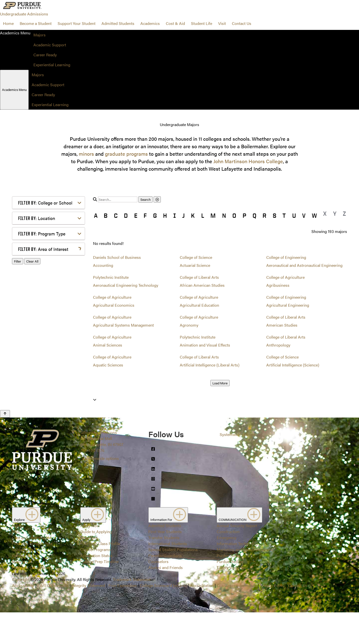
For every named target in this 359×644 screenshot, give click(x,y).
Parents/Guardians (165, 587)
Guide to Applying (96, 563)
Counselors (158, 593)
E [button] (136, 215)
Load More (220, 383)
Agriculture (36, 261)
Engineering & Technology (49, 299)
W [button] (314, 215)
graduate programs (126, 154)
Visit (222, 23)
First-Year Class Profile (100, 575)
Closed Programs (96, 581)
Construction (228, 563)
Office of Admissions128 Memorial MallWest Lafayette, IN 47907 (102, 470)
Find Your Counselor (30, 599)
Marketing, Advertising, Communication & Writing (49, 334)
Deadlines (89, 569)
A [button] (96, 215)
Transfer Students (164, 569)
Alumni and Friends (166, 599)
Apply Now (90, 557)
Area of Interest (43, 249)
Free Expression (123, 617)
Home (8, 23)
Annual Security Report (237, 557)
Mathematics (38, 345)
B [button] (106, 215)
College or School (45, 203)
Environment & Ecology (47, 307)
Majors (40, 35)
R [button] (264, 215)
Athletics (34, 269)
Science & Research (44, 375)
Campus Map (24, 587)
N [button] (224, 215)
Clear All (32, 413)
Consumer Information (237, 617)
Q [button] (254, 215)
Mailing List (22, 593)
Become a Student (36, 23)
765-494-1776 (92, 482)
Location (37, 218)
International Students (168, 575)
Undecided (36, 391)
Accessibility (23, 617)
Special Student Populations (173, 581)
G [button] (155, 215)
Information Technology (237, 575)
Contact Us (242, 23)
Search (145, 199)
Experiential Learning (52, 65)
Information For (168, 547)
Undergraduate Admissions (24, 14)
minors (86, 154)
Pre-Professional (41, 353)
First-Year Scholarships (32, 575)
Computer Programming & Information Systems (50, 288)
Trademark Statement (132, 611)
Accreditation (202, 617)
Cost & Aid (175, 23)
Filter (18, 413)
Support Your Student (77, 23)
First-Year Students (165, 563)
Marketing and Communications (245, 581)
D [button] (126, 215)
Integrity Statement (89, 617)
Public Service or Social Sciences (47, 364)
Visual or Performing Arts (49, 399)
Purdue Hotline (230, 593)
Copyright (21, 611)
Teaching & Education (45, 383)
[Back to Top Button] (5, 445)
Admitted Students (118, 23)
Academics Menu (14, 90)
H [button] (165, 215)
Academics (150, 23)
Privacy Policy (272, 617)
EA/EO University (53, 617)
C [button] (116, 215)
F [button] (145, 215)
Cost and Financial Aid (32, 569)
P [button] (244, 215)
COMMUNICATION (239, 547)
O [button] (234, 215)
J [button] (183, 215)
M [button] (213, 215)
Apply (93, 547)
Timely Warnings (231, 599)
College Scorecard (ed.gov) (163, 617)
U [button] (294, 215)
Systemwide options (101, 490)
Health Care (37, 315)
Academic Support (50, 45)
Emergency (227, 569)
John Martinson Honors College (248, 161)
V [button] (304, 215)
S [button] (274, 215)
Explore (26, 547)
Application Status (96, 587)
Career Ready (45, 55)
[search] (118, 199)
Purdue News (228, 587)
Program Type (42, 234)
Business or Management (48, 277)
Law (30, 323)
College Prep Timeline (99, 593)
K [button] (193, 215)
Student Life (202, 23)
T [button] (284, 215)
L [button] (203, 215)
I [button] (175, 215)
